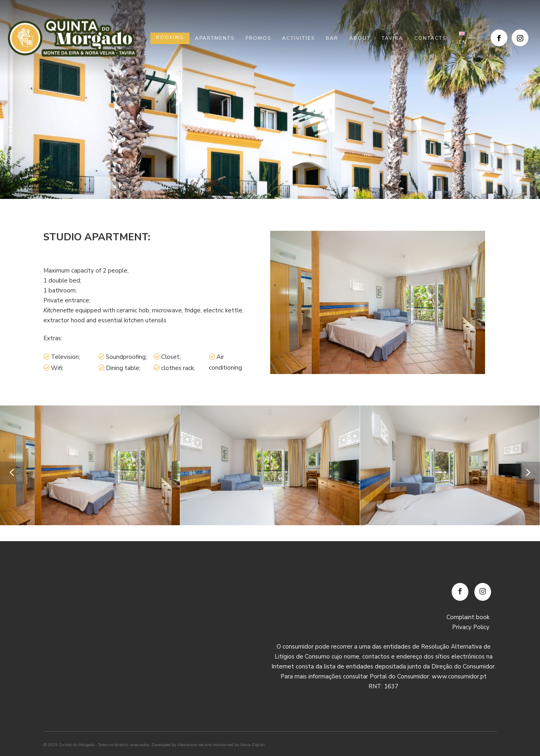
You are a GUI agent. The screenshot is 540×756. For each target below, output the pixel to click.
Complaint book (468, 617)
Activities (298, 38)
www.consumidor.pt (459, 676)
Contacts (430, 38)
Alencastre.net (191, 745)
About (360, 38)
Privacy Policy (471, 627)
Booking (170, 37)
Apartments (215, 38)
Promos (258, 38)
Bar (332, 38)
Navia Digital (252, 745)
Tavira (392, 38)
